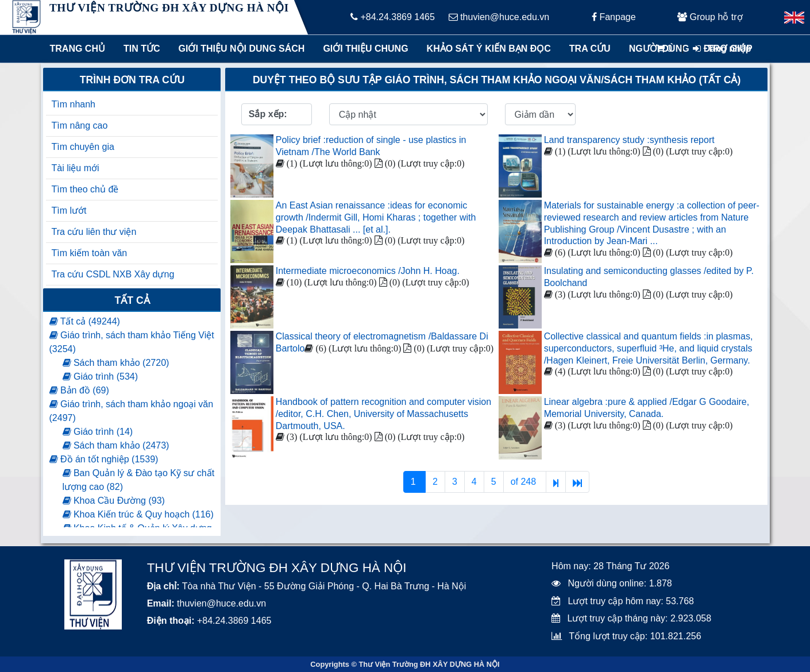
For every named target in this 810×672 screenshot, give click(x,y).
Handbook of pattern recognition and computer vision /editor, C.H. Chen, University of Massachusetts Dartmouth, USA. (383, 414)
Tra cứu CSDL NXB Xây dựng (113, 274)
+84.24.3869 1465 (393, 17)
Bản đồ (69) (79, 390)
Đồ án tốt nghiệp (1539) (104, 459)
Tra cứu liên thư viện (94, 232)
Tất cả (132, 300)
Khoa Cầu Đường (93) (114, 501)
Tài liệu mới (76, 168)
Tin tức (142, 49)
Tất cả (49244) (85, 321)
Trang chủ (78, 49)
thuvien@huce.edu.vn (499, 17)
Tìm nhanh (74, 104)
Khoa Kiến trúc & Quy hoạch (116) (138, 514)
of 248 (525, 482)
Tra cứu (590, 49)
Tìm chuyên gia (83, 147)
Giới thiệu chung (365, 49)
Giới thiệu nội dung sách (239, 49)
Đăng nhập (722, 49)
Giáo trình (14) (98, 432)
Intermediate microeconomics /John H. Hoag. (368, 271)
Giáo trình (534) (101, 376)
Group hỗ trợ (710, 17)
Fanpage (614, 17)
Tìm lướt (69, 211)
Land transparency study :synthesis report (629, 140)
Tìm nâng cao (80, 125)
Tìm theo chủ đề (85, 189)
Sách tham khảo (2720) (116, 363)
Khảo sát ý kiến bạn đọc (486, 49)
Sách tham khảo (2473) (116, 445)
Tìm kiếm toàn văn (90, 253)
